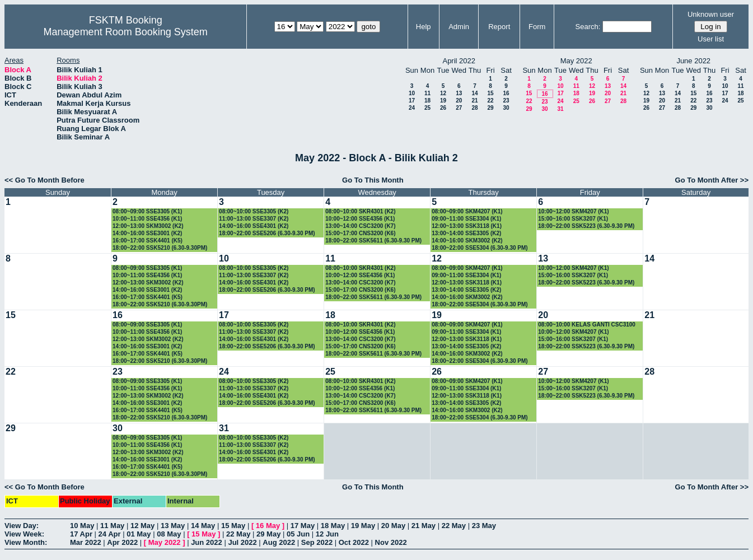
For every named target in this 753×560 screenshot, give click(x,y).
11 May (112, 526)
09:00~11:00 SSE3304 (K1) (466, 219)
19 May (363, 526)
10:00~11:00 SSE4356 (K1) (147, 219)
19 (443, 101)
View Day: (22, 526)
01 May (139, 534)
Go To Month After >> (712, 180)
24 (412, 108)
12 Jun (327, 534)
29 (490, 108)
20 (459, 101)
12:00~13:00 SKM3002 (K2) (148, 226)
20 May (393, 526)
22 (490, 101)
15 (490, 93)
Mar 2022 (86, 542)
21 (474, 101)
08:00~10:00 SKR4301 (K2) (360, 211)
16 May (268, 526)
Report (499, 27)
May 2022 (165, 542)
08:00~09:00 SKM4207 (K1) (467, 211)
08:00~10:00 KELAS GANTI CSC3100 (587, 325)
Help (424, 27)
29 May (268, 534)
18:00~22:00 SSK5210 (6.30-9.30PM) (160, 248)
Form (537, 27)
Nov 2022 (391, 542)
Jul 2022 (242, 542)
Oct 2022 (354, 542)
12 (443, 93)
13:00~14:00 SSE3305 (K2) (466, 233)
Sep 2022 (317, 542)
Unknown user (711, 14)
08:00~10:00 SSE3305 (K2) (254, 211)
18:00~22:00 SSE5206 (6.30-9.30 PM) (267, 233)
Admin (459, 27)
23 (506, 101)
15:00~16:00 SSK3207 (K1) (573, 219)
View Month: (26, 542)
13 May (173, 526)
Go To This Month (373, 180)
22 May (454, 526)
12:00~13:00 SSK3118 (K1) (467, 226)
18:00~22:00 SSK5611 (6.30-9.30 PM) (373, 241)
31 (560, 109)
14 (474, 93)
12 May (142, 526)
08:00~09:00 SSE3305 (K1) (147, 211)
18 (427, 101)
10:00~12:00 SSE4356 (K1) (360, 219)
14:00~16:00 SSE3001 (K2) (147, 233)
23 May (484, 526)
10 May (82, 526)
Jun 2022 (207, 542)
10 (412, 93)
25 (427, 108)
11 (427, 93)
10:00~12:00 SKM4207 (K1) (573, 211)
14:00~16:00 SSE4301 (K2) (254, 226)
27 (459, 108)
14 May (203, 526)
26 (443, 108)
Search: (588, 27)
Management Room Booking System (126, 32)
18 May (333, 526)
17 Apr (81, 534)
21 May (424, 526)
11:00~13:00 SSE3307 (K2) (254, 219)
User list (711, 39)
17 (412, 101)
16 (506, 93)
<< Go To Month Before (45, 180)
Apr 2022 (122, 542)
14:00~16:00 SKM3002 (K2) (467, 241)
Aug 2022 (279, 542)
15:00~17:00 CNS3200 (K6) (360, 233)
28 (474, 108)
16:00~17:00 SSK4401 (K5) (148, 241)
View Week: (24, 534)
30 (506, 108)
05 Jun (298, 534)
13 (459, 93)
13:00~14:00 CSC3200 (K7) (360, 226)
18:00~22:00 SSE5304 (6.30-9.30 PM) (480, 248)
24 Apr (110, 534)
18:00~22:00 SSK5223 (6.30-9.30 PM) (586, 226)
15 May (233, 526)
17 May (303, 526)
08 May (169, 534)
